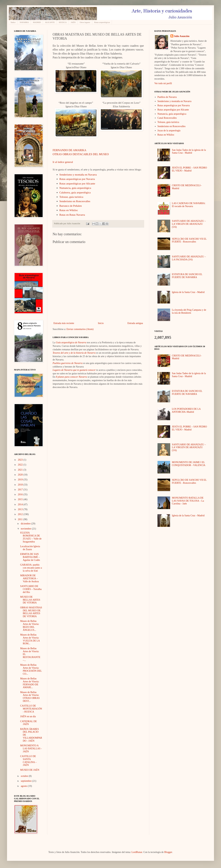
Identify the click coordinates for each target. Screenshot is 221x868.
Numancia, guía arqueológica (75, 188)
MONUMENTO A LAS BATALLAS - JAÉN (31, 749)
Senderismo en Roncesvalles (75, 201)
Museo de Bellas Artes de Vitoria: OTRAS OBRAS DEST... (30, 697)
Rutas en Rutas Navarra (72, 215)
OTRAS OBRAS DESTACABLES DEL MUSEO (81, 154)
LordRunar (137, 852)
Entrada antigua (135, 323)
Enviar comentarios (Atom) (80, 329)
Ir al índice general (63, 162)
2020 (21, 475)
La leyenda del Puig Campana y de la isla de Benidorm (189, 311)
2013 (21, 509)
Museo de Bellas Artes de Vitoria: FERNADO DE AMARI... (30, 683)
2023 (21, 460)
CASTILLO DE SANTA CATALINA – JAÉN (28, 761)
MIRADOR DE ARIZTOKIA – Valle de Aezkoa (29, 578)
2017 (21, 490)
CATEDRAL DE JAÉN (29, 723)
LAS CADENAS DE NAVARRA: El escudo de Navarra (189, 205)
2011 (21, 519)
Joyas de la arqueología (169, 131)
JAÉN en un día (28, 716)
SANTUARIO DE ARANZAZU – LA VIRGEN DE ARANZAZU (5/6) (189, 224)
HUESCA (63, 22)
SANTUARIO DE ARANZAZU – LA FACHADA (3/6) (189, 258)
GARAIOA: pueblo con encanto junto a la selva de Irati (31, 568)
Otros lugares (85, 22)
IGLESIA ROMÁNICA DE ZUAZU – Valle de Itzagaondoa (31, 537)
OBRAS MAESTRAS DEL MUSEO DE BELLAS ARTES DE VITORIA (31, 612)
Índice (13, 22)
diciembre (26, 524)
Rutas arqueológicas (102, 22)
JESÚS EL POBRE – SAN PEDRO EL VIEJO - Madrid (189, 169)
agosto (24, 786)
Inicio (101, 323)
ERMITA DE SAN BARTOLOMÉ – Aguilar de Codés (30, 557)
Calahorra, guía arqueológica (75, 192)
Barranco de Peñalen (71, 206)
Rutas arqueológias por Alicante (173, 110)
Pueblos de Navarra (167, 97)
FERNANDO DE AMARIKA (69, 150)
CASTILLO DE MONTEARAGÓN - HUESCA (31, 709)
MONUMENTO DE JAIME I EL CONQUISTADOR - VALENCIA (189, 464)
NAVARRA (24, 22)
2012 (21, 514)
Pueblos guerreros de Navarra (68, 363)
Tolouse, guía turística (71, 197)
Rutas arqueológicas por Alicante (77, 183)
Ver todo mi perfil (163, 83)
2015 (21, 499)
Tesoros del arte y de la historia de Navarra (74, 353)
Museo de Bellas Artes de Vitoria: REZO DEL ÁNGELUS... (30, 625)
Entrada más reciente (64, 323)
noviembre (26, 529)
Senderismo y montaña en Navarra (78, 175)
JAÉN (73, 22)
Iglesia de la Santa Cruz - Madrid (188, 292)
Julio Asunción (182, 36)
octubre (25, 776)
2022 (21, 465)
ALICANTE (50, 22)
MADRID (37, 22)
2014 (21, 504)
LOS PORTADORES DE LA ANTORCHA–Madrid (186, 410)
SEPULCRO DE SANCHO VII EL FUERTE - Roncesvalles (189, 240)
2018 (21, 485)
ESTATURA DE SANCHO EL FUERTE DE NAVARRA (187, 276)
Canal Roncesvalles (167, 118)
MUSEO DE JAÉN (30, 770)
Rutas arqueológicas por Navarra (77, 179)
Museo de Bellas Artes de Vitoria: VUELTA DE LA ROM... (30, 639)
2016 (21, 494)
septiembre (26, 781)
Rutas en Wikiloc (69, 210)
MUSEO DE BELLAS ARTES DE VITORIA (30, 600)
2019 (21, 480)
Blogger (168, 852)
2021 (21, 470)
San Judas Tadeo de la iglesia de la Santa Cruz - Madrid (189, 151)
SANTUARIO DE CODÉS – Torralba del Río (31, 589)
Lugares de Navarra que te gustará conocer (74, 370)
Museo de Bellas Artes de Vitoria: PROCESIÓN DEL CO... (31, 669)
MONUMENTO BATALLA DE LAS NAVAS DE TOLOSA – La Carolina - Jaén (188, 501)
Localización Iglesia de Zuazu (30, 548)
